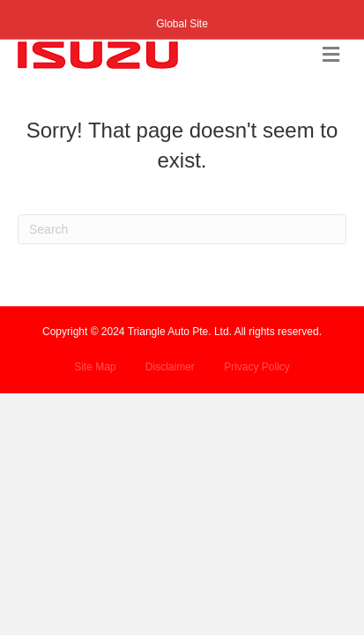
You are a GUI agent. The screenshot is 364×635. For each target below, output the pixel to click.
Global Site (182, 24)
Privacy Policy (257, 367)
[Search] (182, 229)
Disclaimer (170, 367)
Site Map (95, 367)
